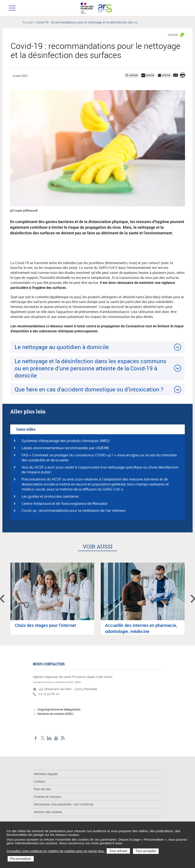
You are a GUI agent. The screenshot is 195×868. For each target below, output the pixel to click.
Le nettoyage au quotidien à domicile (62, 347)
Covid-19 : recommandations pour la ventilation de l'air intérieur (74, 511)
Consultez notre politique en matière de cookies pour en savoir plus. (56, 851)
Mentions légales (46, 774)
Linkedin (49, 738)
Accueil (28, 22)
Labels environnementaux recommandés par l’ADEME (65, 448)
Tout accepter (146, 851)
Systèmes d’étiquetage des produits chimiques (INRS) (66, 441)
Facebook (36, 738)
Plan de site (42, 789)
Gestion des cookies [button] (48, 812)
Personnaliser (21, 859)
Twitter (43, 738)
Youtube (56, 738)
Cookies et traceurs (47, 797)
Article (173, 35)
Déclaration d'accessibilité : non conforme (64, 804)
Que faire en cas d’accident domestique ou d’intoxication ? (89, 389)
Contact (39, 782)
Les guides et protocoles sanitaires (50, 496)
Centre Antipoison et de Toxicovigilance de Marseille (64, 504)
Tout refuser (118, 851)
